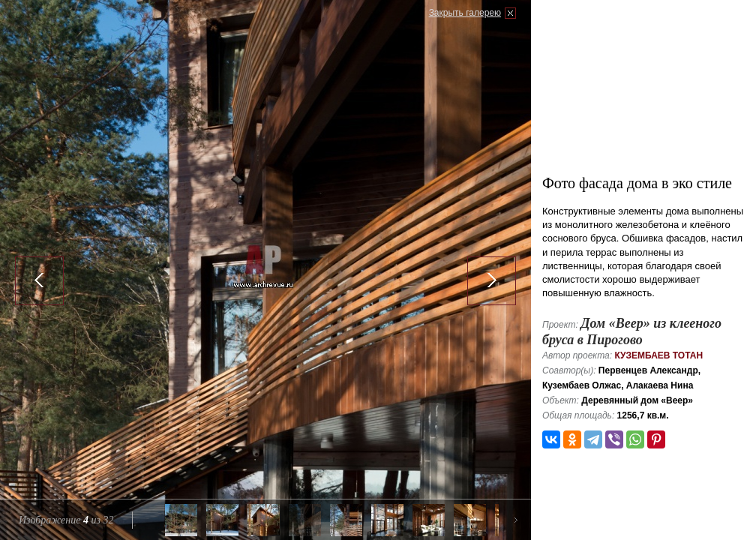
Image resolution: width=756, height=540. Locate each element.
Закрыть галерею (465, 13)
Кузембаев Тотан (658, 355)
